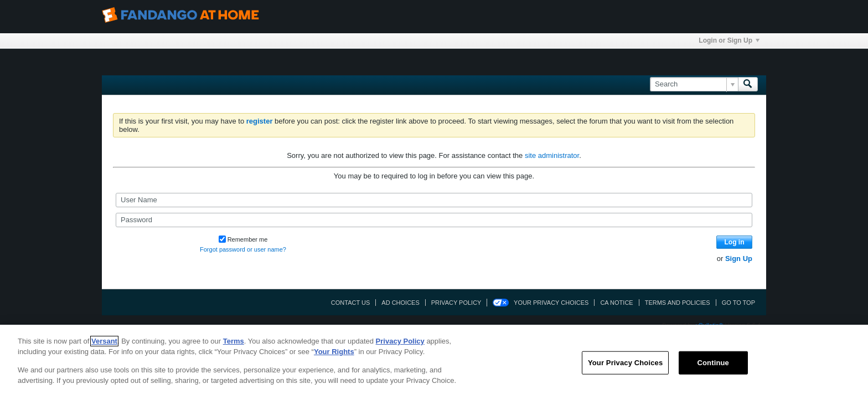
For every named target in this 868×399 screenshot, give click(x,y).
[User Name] (434, 200)
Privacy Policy (456, 303)
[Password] (434, 220)
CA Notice (616, 303)
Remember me (243, 239)
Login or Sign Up (729, 40)
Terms (234, 341)
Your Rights (334, 352)
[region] (434, 362)
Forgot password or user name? (243, 249)
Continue (713, 363)
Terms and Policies (678, 303)
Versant (104, 341)
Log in (735, 242)
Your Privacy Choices (551, 303)
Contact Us (351, 303)
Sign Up (739, 259)
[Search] (694, 84)
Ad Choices (400, 303)
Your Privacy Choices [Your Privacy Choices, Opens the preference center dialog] (625, 363)
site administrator (552, 155)
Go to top (738, 303)
